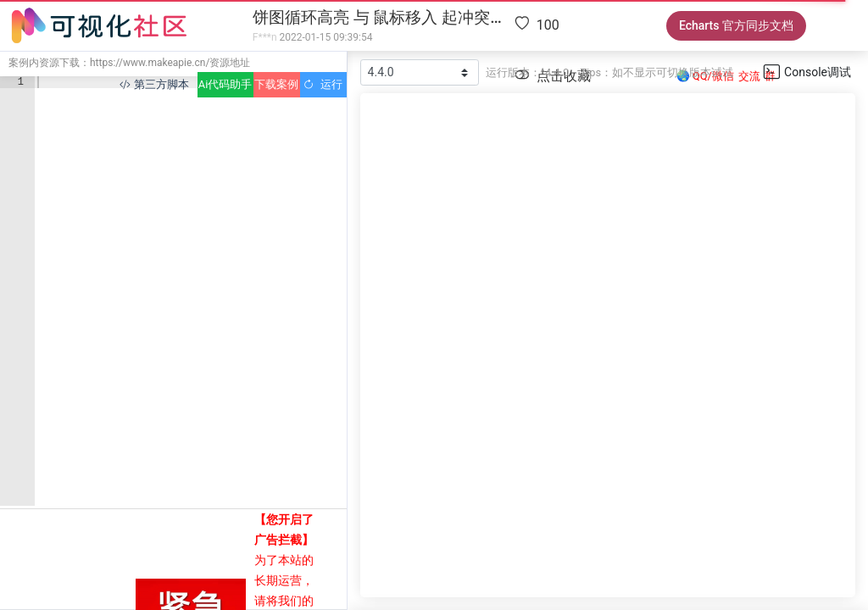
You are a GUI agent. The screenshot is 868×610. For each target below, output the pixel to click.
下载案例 (276, 84)
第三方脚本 (154, 84)
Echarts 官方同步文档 (736, 25)
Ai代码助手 (225, 84)
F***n (265, 37)
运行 (323, 84)
